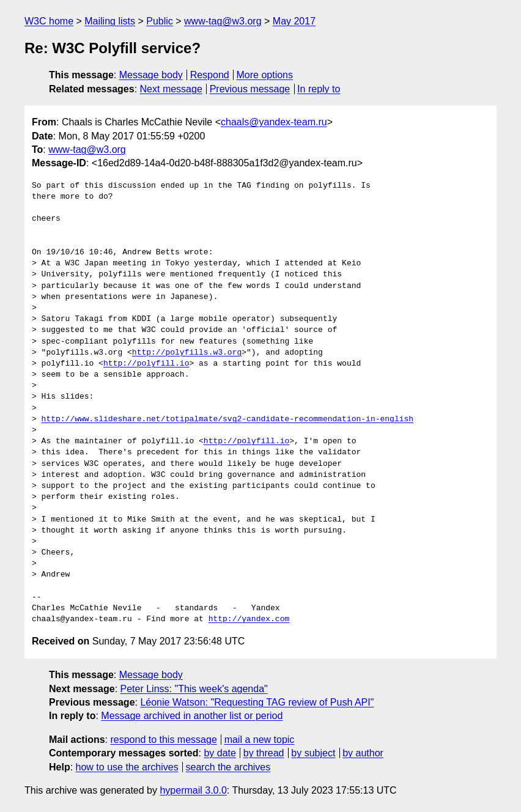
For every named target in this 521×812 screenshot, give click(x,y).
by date (220, 753)
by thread (264, 753)
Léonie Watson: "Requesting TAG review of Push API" (257, 702)
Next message (171, 89)
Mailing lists (110, 21)
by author (363, 753)
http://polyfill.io (146, 364)
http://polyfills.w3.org (187, 353)
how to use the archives (127, 767)
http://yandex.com (249, 619)
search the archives (228, 767)
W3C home (49, 21)
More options (265, 75)
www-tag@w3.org (223, 21)
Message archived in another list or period (192, 716)
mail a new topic (260, 740)
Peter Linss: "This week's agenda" (194, 689)
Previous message (250, 89)
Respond (210, 75)
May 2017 (294, 21)
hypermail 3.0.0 (193, 790)
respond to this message (163, 740)
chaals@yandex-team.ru (274, 122)
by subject (313, 753)
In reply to (319, 89)
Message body (151, 75)
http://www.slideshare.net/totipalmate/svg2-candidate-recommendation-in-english (227, 419)
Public (160, 21)
